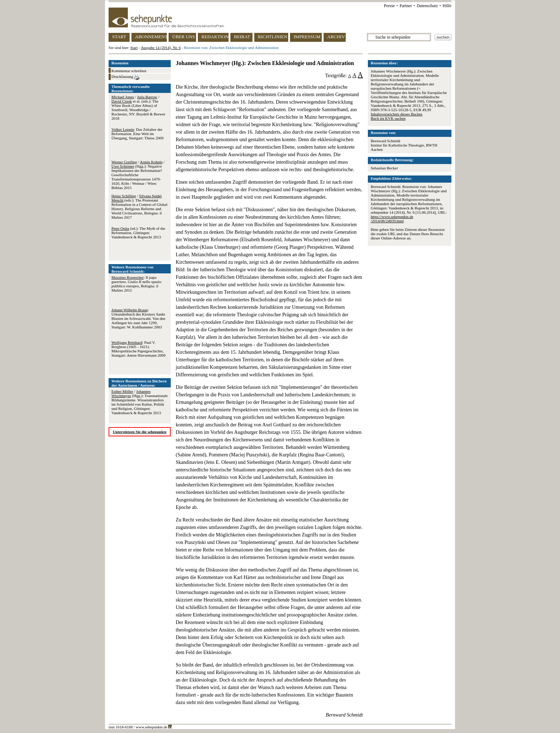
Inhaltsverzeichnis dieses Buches (397, 114)
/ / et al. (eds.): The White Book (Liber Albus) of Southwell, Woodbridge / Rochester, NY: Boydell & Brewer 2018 (138, 108)
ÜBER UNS (184, 37)
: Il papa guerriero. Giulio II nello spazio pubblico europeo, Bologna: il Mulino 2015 (136, 284)
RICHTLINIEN (272, 37)
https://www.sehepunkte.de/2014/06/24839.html (392, 219)
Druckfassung (125, 77)
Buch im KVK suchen (388, 118)
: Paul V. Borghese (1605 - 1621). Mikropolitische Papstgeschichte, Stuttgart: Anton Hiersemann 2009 (138, 349)
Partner (406, 6)
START (119, 37)
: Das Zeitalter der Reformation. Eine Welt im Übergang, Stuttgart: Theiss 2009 (137, 134)
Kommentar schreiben (129, 71)
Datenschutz (427, 6)
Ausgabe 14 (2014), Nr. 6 (161, 48)
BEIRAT (242, 37)
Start (134, 48)
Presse (389, 6)
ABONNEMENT (151, 37)
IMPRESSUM (307, 37)
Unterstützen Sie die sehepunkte (140, 432)
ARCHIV (336, 37)
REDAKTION (215, 37)
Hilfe (447, 6)
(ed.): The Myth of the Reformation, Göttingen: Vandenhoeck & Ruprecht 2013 (138, 233)
